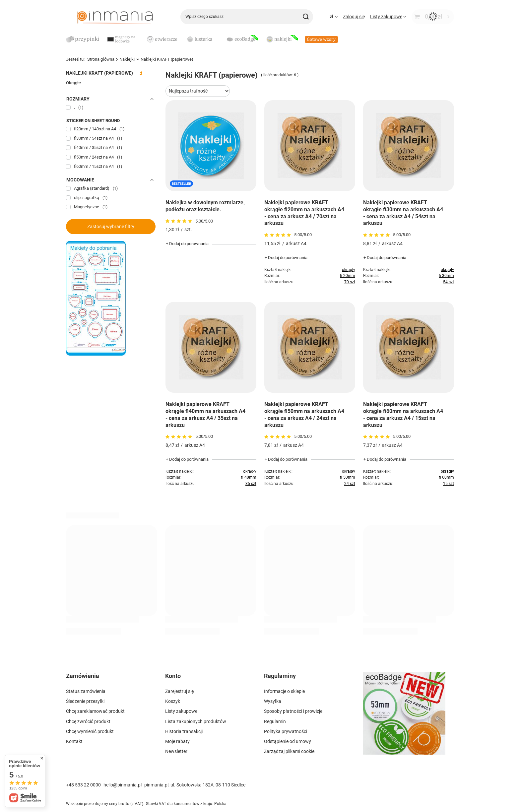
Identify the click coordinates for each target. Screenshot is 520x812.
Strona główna (101, 59)
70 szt (350, 282)
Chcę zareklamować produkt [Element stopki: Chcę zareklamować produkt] (95, 711)
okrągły (349, 270)
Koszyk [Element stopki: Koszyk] (173, 701)
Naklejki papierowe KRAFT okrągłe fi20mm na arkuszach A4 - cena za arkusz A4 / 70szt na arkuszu (304, 213)
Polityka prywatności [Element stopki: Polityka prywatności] (286, 731)
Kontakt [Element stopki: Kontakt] (74, 741)
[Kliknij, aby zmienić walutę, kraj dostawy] (334, 17)
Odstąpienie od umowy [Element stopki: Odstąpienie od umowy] (288, 741)
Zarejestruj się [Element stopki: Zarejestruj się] (179, 691)
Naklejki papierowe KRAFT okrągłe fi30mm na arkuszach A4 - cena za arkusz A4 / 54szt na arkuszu (403, 213)
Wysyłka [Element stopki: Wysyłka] (273, 701)
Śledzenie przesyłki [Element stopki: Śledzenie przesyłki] (85, 701)
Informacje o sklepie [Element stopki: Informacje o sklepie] (284, 691)
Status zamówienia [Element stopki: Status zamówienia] (86, 691)
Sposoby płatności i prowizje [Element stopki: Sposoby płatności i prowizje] (293, 711)
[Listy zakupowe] (388, 17)
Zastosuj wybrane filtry (111, 227)
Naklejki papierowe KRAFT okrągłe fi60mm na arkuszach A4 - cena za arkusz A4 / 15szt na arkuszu (403, 414)
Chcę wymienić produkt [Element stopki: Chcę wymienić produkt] (90, 731)
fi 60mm (446, 477)
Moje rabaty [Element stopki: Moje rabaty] (177, 741)
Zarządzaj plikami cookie (289, 751)
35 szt (251, 484)
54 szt (449, 282)
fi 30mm (446, 276)
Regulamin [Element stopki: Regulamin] (275, 721)
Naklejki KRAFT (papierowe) (99, 73)
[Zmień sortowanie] (198, 91)
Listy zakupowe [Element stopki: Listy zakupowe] (181, 711)
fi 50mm (348, 477)
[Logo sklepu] (115, 17)
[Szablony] (96, 354)
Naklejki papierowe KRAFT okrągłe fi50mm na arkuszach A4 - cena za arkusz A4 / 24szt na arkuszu (304, 414)
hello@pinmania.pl (123, 785)
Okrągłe (73, 83)
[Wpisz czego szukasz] (247, 17)
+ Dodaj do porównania (187, 244)
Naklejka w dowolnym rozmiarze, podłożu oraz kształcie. (205, 206)
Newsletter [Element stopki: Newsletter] (176, 751)
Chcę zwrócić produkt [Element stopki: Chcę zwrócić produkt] (88, 721)
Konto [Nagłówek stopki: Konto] (173, 676)
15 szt (449, 484)
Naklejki (127, 59)
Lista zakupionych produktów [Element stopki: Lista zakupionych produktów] (196, 721)
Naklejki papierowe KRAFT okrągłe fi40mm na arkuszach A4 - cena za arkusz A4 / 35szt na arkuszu (205, 414)
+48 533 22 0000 (83, 785)
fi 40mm (249, 477)
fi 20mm (348, 276)
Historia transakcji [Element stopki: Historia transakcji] (184, 731)
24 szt (350, 484)
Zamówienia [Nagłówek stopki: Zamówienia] (83, 676)
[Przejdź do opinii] (180, 221)
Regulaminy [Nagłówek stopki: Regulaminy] (280, 676)
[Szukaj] (306, 17)
